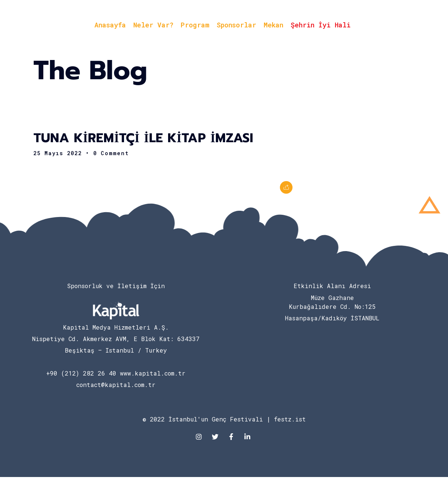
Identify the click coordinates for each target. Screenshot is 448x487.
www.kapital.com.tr (153, 373)
